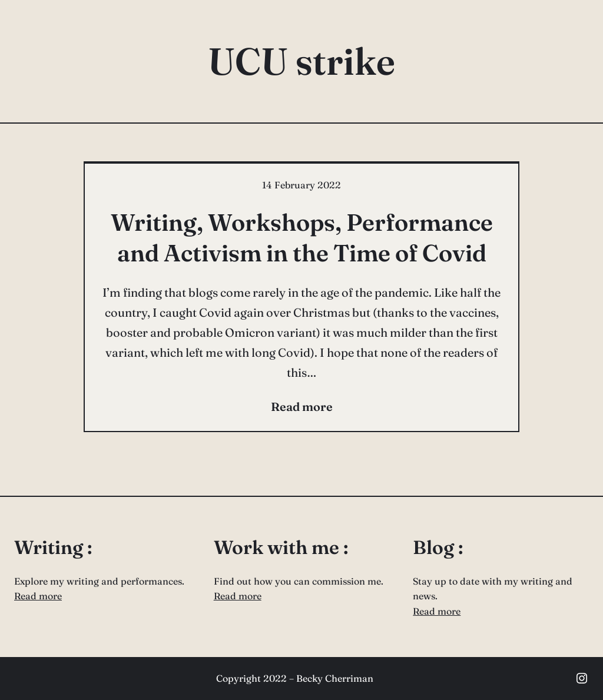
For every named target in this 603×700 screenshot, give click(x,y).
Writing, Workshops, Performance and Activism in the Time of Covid (302, 238)
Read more (38, 596)
